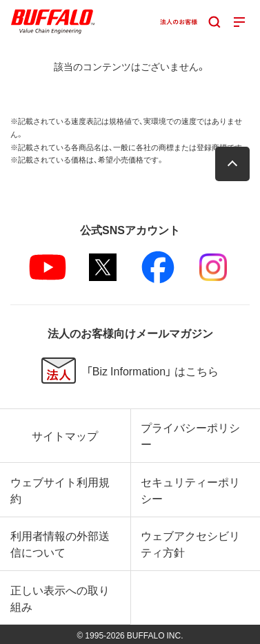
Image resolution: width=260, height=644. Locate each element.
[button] (232, 164)
